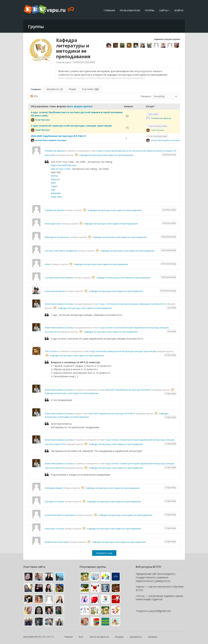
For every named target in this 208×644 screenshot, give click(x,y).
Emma (54, 176)
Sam (53, 183)
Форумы (119, 637)
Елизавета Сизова (54, 501)
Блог (81, 637)
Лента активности (99, 637)
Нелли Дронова (53, 224)
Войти (179, 10)
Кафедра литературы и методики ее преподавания (73, 48)
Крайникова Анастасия (57, 542)
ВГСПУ (38, 637)
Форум (72, 89)
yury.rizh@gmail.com (160, 611)
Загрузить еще (104, 553)
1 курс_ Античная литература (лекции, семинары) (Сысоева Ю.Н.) (132, 304)
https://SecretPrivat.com (64, 165)
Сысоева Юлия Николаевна (59, 278)
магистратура (125, 78)
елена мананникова (55, 291)
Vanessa (55, 179)
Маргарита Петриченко (57, 237)
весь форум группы (80, 106)
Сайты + (164, 10)
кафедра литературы (75, 78)
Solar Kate (56, 197)
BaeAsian (56, 193)
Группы (150, 10)
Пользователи (130, 10)
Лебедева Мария (54, 488)
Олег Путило (43, 120)
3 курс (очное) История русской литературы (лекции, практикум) (71, 126)
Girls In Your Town (61, 169)
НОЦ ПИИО (29, 637)
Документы (55, 89)
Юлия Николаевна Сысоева (51, 140)
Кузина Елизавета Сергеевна (60, 515)
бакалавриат (112, 78)
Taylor (54, 186)
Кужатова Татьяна (54, 529)
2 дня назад (153, 114)
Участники (90, 89)
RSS (36, 96)
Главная (109, 10)
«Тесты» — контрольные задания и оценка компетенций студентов (159, 598)
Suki (53, 190)
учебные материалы (96, 78)
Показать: (146, 96)
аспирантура (138, 78)
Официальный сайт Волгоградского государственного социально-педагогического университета (156, 577)
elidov (48, 264)
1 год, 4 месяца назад (157, 126)
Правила (153, 637)
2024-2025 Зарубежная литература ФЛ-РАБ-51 (58, 136)
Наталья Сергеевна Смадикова (61, 251)
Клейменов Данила (161, 118)
